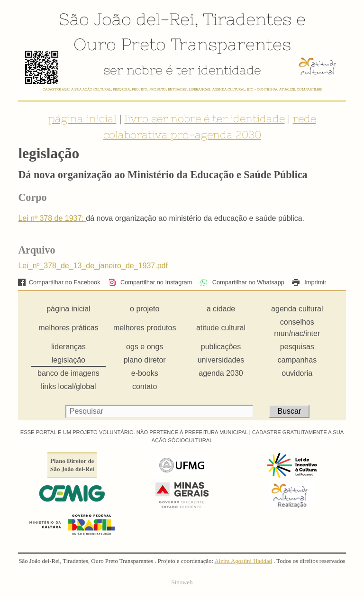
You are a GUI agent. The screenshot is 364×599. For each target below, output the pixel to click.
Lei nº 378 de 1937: (52, 218)
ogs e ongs (145, 347)
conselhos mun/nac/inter (297, 328)
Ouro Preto (120, 44)
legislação (68, 360)
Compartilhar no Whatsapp (242, 282)
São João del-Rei (127, 19)
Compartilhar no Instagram (150, 282)
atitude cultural (221, 328)
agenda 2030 (221, 373)
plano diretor (145, 360)
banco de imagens (68, 373)
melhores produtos (145, 328)
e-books (145, 373)
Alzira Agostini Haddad (243, 561)
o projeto (145, 309)
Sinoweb (182, 582)
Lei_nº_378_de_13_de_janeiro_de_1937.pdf (93, 266)
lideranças (68, 347)
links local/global (68, 386)
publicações (221, 347)
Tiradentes (247, 19)
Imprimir (309, 282)
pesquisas (297, 347)
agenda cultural (297, 309)
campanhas (297, 360)
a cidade (221, 309)
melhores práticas (68, 328)
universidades (221, 360)
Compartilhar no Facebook (59, 282)
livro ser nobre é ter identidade (205, 118)
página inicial (82, 118)
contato (145, 386)
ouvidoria (297, 373)
